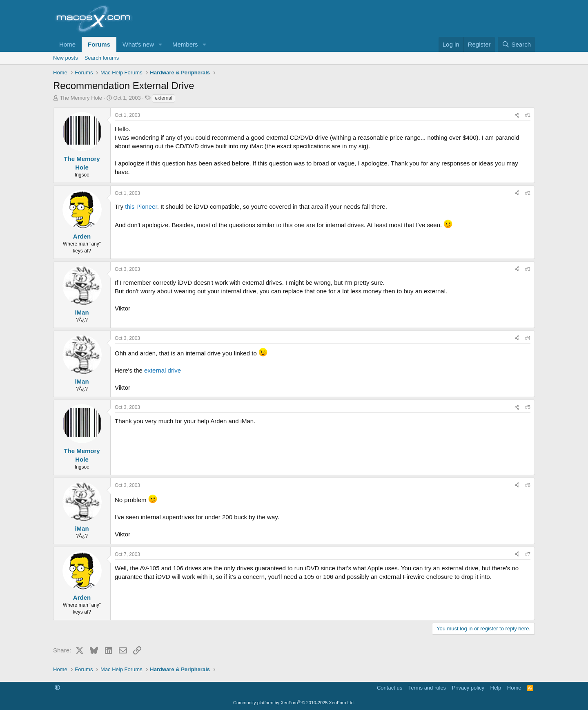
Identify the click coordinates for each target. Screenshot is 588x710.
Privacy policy (468, 688)
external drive (163, 370)
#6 (528, 485)
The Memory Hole (81, 98)
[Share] (517, 115)
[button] (160, 44)
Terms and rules (427, 688)
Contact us (390, 688)
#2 (528, 193)
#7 (528, 554)
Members (185, 44)
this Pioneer (141, 207)
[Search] (516, 44)
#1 (528, 115)
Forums (99, 44)
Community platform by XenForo (294, 703)
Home (67, 44)
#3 (528, 269)
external (164, 98)
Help (496, 688)
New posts (66, 58)
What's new (138, 44)
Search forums (102, 58)
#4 (528, 338)
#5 (528, 407)
